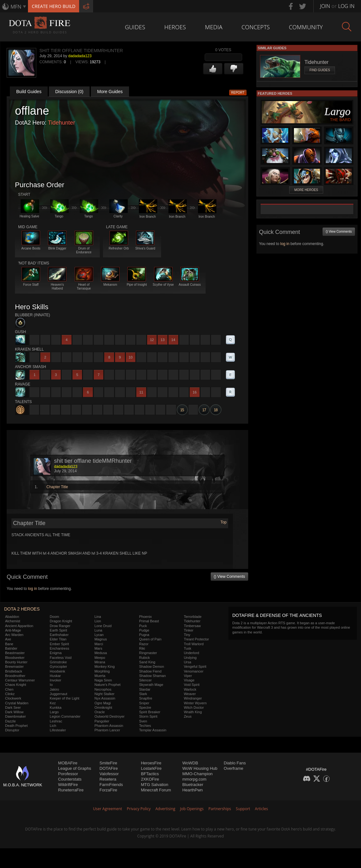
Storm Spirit (148, 716)
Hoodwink (58, 671)
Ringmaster (148, 653)
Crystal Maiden (17, 703)
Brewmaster (14, 666)
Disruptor (12, 730)
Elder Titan (58, 639)
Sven (143, 721)
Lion (98, 621)
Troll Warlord (194, 644)
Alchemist (13, 621)
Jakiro (54, 689)
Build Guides (29, 92)
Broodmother (15, 676)
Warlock (190, 689)
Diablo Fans (235, 763)
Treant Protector (196, 639)
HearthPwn (193, 790)
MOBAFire (68, 763)
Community (306, 27)
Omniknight (103, 707)
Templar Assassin (153, 730)
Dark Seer (13, 707)
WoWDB (190, 763)
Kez (53, 703)
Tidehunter (61, 123)
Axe (8, 639)
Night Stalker (104, 694)
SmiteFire (108, 763)
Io (51, 685)
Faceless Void (61, 658)
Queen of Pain (150, 639)
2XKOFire (150, 779)
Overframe (233, 768)
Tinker (188, 630)
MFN (16, 7)
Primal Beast (149, 621)
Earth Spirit (58, 630)
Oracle (99, 712)
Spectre (145, 707)
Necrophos (103, 689)
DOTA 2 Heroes (22, 609)
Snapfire (146, 698)
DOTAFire (109, 768)
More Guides (110, 92)
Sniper (144, 703)
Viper (188, 676)
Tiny (187, 635)
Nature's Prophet (107, 685)
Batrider (11, 648)
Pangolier (102, 721)
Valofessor (109, 774)
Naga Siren (103, 680)
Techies (145, 726)
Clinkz (10, 694)
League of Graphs (75, 768)
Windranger (193, 698)
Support (243, 809)
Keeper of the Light (65, 698)
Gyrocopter (58, 666)
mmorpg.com (194, 779)
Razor (144, 644)
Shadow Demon (152, 666)
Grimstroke (58, 662)
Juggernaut (59, 694)
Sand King (147, 662)
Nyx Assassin (105, 698)
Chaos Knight (16, 685)
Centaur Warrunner (20, 680)
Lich (53, 726)
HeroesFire (151, 763)
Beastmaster (15, 653)
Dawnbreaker (15, 716)
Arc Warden (14, 635)
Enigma (56, 653)
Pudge (144, 630)
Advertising (165, 809)
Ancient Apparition (19, 626)
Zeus (187, 716)
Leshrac (56, 721)
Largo (54, 712)
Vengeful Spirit (195, 666)
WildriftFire (68, 785)
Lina (98, 617)
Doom (54, 617)
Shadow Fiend (150, 671)
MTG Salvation (154, 785)
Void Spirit (192, 685)
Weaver (190, 694)
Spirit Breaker (150, 712)
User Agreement (108, 809)
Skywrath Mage (151, 685)
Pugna (144, 635)
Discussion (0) (69, 92)
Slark (143, 694)
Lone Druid (103, 626)
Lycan (99, 635)
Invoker (56, 680)
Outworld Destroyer (109, 716)
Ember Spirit (60, 644)
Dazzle (10, 721)
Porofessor (68, 774)
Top (224, 522)
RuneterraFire (71, 790)
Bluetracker (193, 785)
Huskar (55, 676)
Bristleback (14, 671)
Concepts (256, 27)
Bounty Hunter (16, 662)
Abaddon (12, 617)
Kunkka (56, 707)
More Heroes (306, 190)
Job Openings (192, 809)
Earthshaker (59, 635)
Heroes (175, 27)
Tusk (187, 648)
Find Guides (320, 70)
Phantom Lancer (107, 730)
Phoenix (146, 617)
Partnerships (220, 809)
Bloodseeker (15, 658)
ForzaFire (108, 790)
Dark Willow (14, 712)
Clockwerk (13, 698)
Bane (9, 644)
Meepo (100, 658)
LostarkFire (151, 768)
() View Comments (229, 577)
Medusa (101, 653)
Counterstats (70, 779)
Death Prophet (16, 726)
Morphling (102, 671)
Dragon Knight (61, 621)
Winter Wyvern (195, 703)
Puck (143, 626)
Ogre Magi (102, 703)
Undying (190, 658)
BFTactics (150, 774)
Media (214, 27)
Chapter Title (57, 487)
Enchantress (60, 648)
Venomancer (194, 671)
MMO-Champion (198, 774)
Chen (9, 689)
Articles (261, 809)
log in (33, 589)
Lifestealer (58, 730)
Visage (189, 680)
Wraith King (193, 712)
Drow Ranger (60, 626)
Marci (99, 644)
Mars (98, 648)
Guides (135, 27)
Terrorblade (193, 617)
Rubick (145, 658)
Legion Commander (65, 716)
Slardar (145, 689)
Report (238, 93)
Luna (98, 630)
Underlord (191, 653)
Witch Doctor (194, 707)
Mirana (100, 662)
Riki (142, 648)
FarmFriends (111, 785)
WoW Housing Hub (200, 768)
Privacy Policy (139, 809)
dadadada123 (80, 56)
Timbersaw (192, 626)
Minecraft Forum (156, 790)
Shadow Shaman (153, 676)
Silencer (146, 680)
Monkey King (105, 666)
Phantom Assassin (109, 726)
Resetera (108, 779)
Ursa (187, 662)
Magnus (101, 639)
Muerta (100, 676)
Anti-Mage (13, 630)
